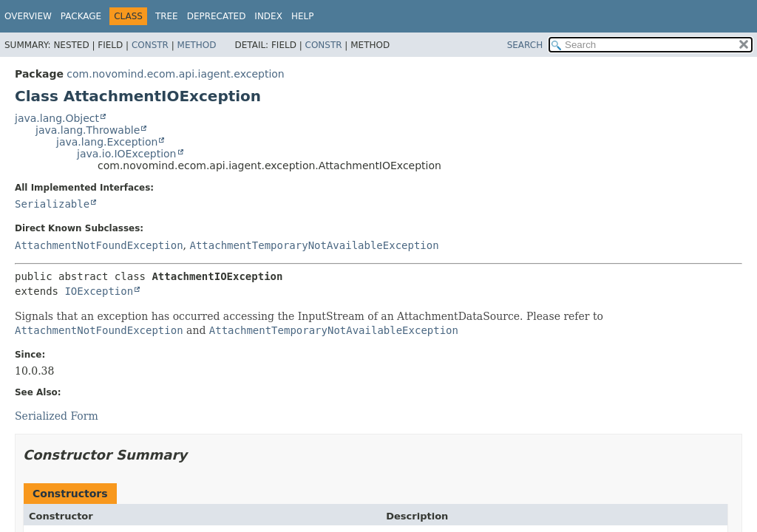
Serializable (52, 204)
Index (268, 16)
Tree (167, 16)
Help (303, 16)
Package (81, 16)
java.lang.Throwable (88, 130)
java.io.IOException (127, 154)
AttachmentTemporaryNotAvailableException (314, 245)
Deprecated (217, 16)
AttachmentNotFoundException (99, 245)
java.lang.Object (57, 118)
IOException (99, 291)
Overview (28, 16)
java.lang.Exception (107, 142)
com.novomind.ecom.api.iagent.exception (175, 74)
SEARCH (525, 45)
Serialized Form (57, 416)
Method (197, 45)
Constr (150, 45)
